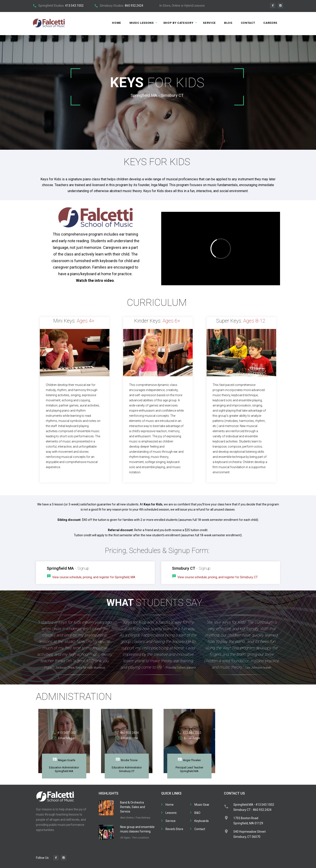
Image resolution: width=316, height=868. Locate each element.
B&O (197, 813)
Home (111, 23)
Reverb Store (174, 829)
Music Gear (202, 805)
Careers (270, 23)
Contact (247, 23)
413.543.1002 (74, 6)
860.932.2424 (134, 6)
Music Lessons (137, 23)
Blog (226, 23)
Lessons (171, 813)
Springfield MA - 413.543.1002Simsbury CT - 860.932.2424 (254, 807)
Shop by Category (175, 23)
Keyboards (202, 821)
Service (207, 23)
